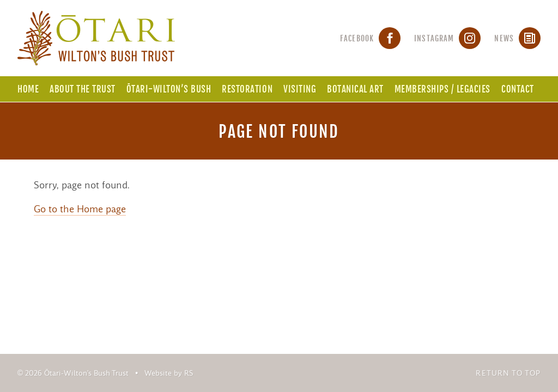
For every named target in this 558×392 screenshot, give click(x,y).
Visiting (300, 89)
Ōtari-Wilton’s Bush (169, 89)
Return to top (508, 373)
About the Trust (83, 89)
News (517, 38)
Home (28, 89)
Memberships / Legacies (442, 89)
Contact (518, 89)
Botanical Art (355, 89)
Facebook (370, 38)
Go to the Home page (80, 209)
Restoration (247, 89)
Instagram (447, 38)
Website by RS (169, 373)
